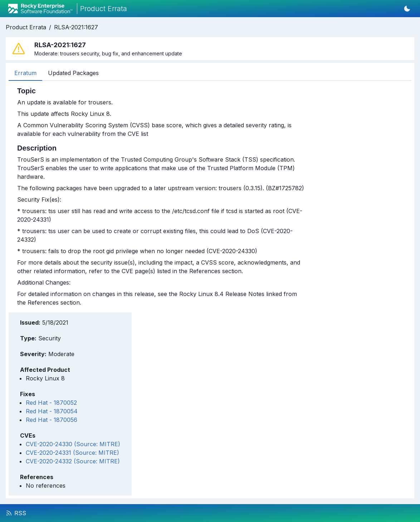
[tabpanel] (161, 197)
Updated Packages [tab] (73, 73)
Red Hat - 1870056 (52, 420)
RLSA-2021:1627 (76, 27)
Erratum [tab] (25, 73)
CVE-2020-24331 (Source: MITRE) (72, 453)
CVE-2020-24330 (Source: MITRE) (73, 444)
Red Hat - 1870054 (52, 411)
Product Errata (26, 27)
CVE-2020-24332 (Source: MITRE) (73, 461)
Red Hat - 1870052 (51, 403)
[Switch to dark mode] (407, 9)
